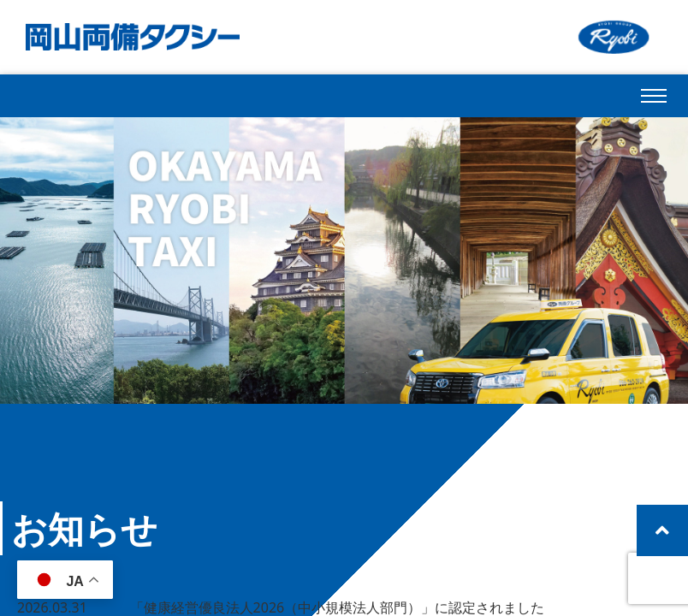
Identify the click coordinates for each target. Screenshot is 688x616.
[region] (344, 261)
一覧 (444, 529)
